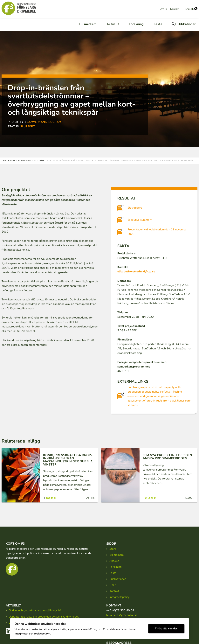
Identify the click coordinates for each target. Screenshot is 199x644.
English (191, 9)
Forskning (136, 24)
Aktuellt (113, 24)
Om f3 (163, 9)
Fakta (158, 24)
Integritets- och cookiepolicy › (32, 632)
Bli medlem (88, 24)
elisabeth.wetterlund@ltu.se (136, 271)
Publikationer (185, 24)
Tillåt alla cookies (166, 628)
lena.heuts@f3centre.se (122, 615)
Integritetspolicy (119, 597)
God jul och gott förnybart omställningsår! (35, 610)
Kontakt (175, 9)
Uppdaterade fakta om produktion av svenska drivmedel (44, 617)
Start (113, 549)
